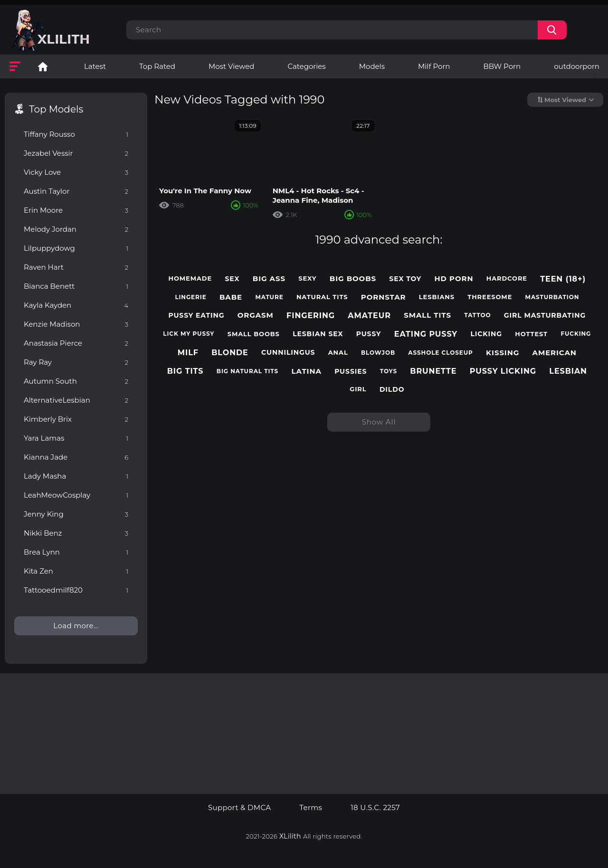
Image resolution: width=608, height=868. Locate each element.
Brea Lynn (76, 552)
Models (372, 66)
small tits (427, 315)
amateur (369, 316)
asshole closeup (440, 353)
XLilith (290, 836)
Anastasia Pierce (76, 343)
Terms (311, 808)
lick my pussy (189, 334)
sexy (307, 278)
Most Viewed (231, 66)
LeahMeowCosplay (76, 495)
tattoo (477, 315)
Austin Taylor (76, 191)
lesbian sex (318, 334)
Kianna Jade (76, 457)
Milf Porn (434, 66)
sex (232, 279)
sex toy (405, 279)
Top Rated (157, 66)
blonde (230, 353)
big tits (185, 371)
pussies (351, 372)
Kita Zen (76, 571)
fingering (311, 316)
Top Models (56, 109)
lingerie (190, 297)
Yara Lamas (76, 438)
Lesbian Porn (43, 66)
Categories (306, 66)
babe (231, 297)
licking (486, 334)
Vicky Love (76, 172)
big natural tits (247, 371)
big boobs (353, 279)
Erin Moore (76, 210)
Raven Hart (76, 267)
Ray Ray (76, 362)
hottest (531, 334)
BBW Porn (502, 66)
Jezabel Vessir (76, 153)
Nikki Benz (76, 533)
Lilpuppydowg (76, 248)
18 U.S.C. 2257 (375, 808)
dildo (392, 390)
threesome (490, 297)
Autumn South (76, 381)
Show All (379, 422)
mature (269, 297)
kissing (503, 353)
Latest (95, 66)
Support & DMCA (239, 808)
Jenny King (76, 514)
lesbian (568, 371)
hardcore (507, 278)
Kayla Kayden (76, 305)
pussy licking (503, 371)
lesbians (437, 297)
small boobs (254, 334)
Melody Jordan (76, 229)
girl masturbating (545, 316)
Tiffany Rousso (76, 134)
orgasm (256, 315)
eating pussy (426, 334)
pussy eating (196, 316)
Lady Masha (76, 476)
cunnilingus (288, 353)
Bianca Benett (76, 286)
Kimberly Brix (76, 419)
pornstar (384, 297)
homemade (190, 278)
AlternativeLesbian (76, 400)
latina (307, 371)
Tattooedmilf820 (76, 590)
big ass (269, 279)
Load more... (76, 626)
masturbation (552, 297)
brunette (433, 371)
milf (188, 353)
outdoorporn (577, 66)
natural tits (322, 297)
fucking (576, 334)
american (555, 353)
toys (389, 371)
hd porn (454, 279)
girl (358, 389)
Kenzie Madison (76, 324)
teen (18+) (563, 279)
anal (338, 353)
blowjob (378, 353)
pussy (369, 334)
